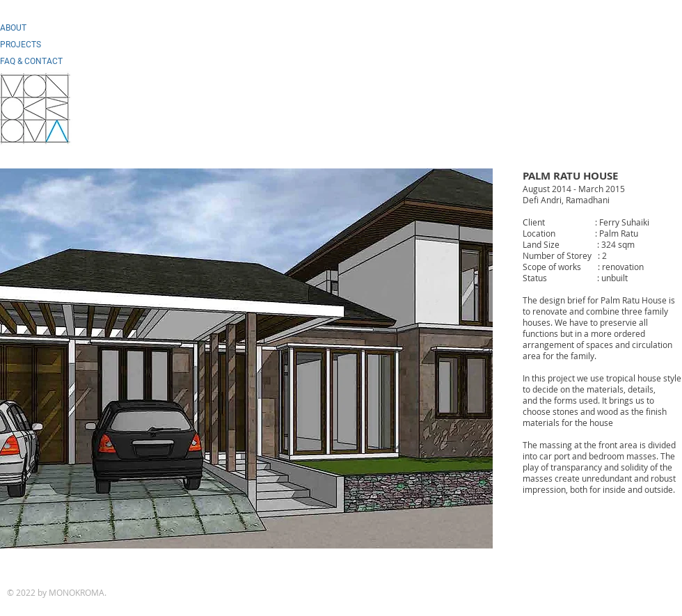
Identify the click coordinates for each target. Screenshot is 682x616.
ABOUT (13, 28)
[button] (246, 358)
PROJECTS (21, 45)
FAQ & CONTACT (31, 61)
